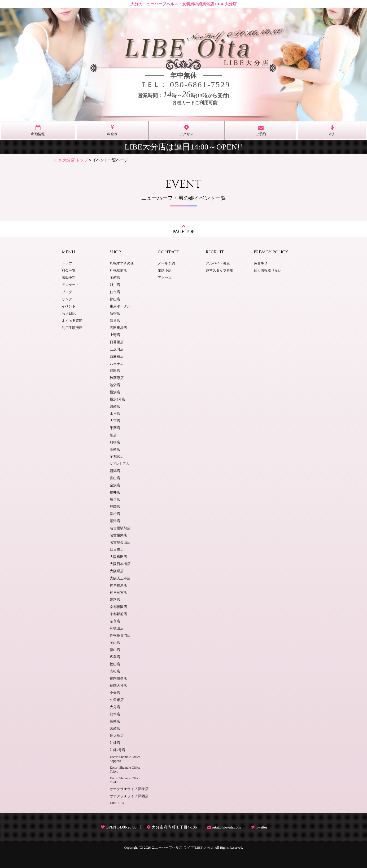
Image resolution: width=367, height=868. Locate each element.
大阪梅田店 (118, 557)
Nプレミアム (120, 464)
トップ (67, 263)
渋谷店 (115, 321)
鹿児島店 (117, 736)
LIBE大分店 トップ (71, 160)
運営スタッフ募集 (220, 271)
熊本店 (115, 714)
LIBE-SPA (117, 803)
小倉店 (115, 693)
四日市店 (117, 550)
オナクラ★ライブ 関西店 (129, 796)
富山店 (115, 478)
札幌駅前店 (118, 271)
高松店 (115, 671)
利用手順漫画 (72, 328)
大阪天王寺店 (120, 578)
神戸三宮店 (118, 593)
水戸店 (115, 414)
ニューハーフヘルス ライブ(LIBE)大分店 (183, 848)
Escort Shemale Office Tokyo (125, 770)
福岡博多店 (118, 678)
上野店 (115, 335)
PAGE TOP (183, 229)
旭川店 (115, 285)
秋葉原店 (117, 378)
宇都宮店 (117, 457)
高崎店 (115, 450)
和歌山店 (117, 628)
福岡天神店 (118, 686)
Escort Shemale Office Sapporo (125, 759)
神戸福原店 (118, 585)
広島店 (115, 657)
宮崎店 (115, 729)
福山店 (115, 650)
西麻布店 (117, 356)
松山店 (115, 664)
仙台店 (115, 292)
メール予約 (166, 263)
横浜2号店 (117, 399)
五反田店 (117, 349)
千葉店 (115, 428)
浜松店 (115, 514)
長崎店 (115, 721)
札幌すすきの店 (122, 263)
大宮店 (115, 421)
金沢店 (115, 485)
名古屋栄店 (118, 535)
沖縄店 (115, 743)
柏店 (113, 435)
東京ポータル (120, 306)
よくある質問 (72, 321)
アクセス (165, 278)
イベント (69, 306)
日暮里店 (117, 342)
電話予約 (165, 271)
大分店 (115, 707)
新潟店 (115, 471)
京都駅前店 (118, 614)
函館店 (115, 278)
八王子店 (117, 364)
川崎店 (115, 407)
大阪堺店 (117, 571)
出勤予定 (69, 278)
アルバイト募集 (218, 263)
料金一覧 (69, 271)
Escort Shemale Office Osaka (125, 780)
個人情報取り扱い (268, 271)
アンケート (70, 285)
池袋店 (115, 385)
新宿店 (115, 314)
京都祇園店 (118, 607)
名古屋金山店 (120, 543)
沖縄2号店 (117, 750)
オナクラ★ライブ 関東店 (129, 789)
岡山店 (115, 643)
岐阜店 (115, 500)
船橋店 (115, 442)
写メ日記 (69, 314)
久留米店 (117, 700)
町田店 (115, 371)
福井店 (115, 492)
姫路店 (115, 600)
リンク (67, 299)
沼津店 (115, 521)
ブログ (67, 292)
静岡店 (115, 507)
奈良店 (115, 621)
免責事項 (261, 263)
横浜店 (115, 392)
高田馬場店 (118, 328)
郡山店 (115, 299)
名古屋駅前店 (120, 528)
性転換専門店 (120, 636)
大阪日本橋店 (120, 564)
